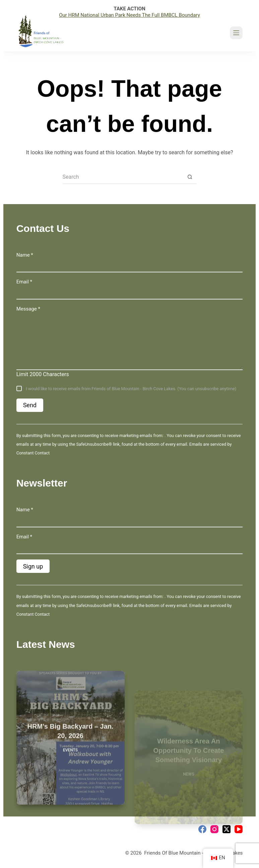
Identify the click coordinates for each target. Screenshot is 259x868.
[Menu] (236, 33)
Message (28, 309)
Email (24, 282)
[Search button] (190, 177)
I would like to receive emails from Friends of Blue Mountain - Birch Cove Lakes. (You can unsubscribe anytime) (131, 389)
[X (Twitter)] (226, 829)
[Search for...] (123, 177)
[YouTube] (239, 829)
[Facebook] (202, 829)
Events (70, 755)
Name (25, 255)
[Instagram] (214, 829)
